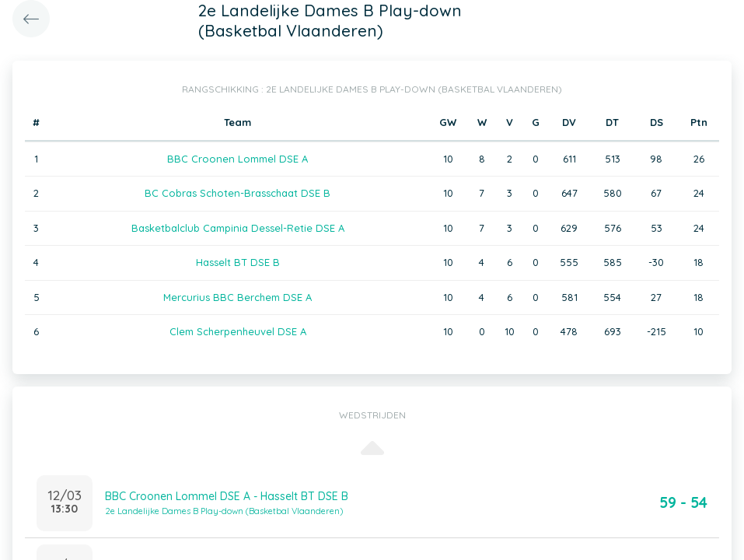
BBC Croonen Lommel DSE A (238, 159)
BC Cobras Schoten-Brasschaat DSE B (238, 193)
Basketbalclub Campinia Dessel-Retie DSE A (238, 228)
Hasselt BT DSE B (238, 262)
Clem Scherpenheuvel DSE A (238, 331)
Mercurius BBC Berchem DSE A (238, 297)
